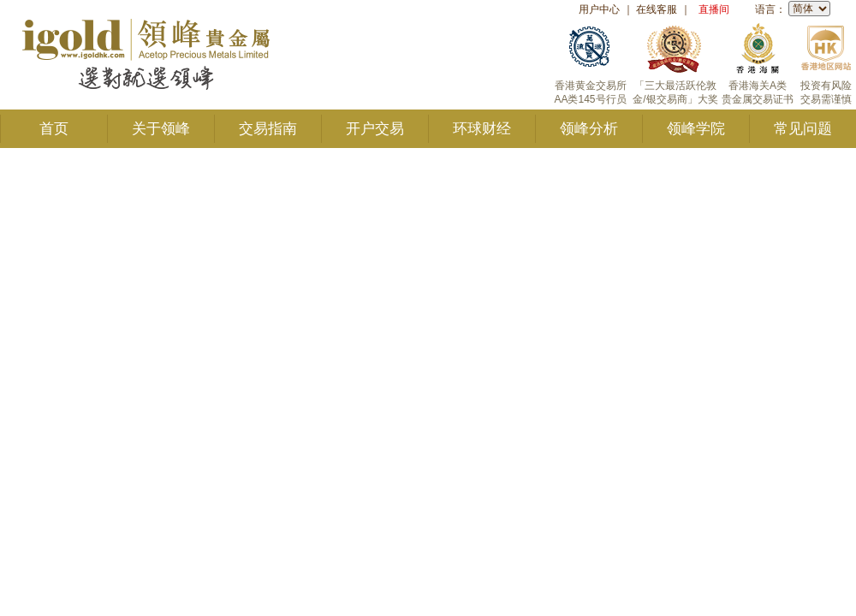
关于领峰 (161, 129)
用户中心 (599, 9)
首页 (54, 129)
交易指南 (268, 129)
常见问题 (803, 129)
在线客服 (657, 9)
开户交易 (375, 129)
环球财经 (482, 129)
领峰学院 (696, 129)
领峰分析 (589, 129)
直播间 (714, 9)
